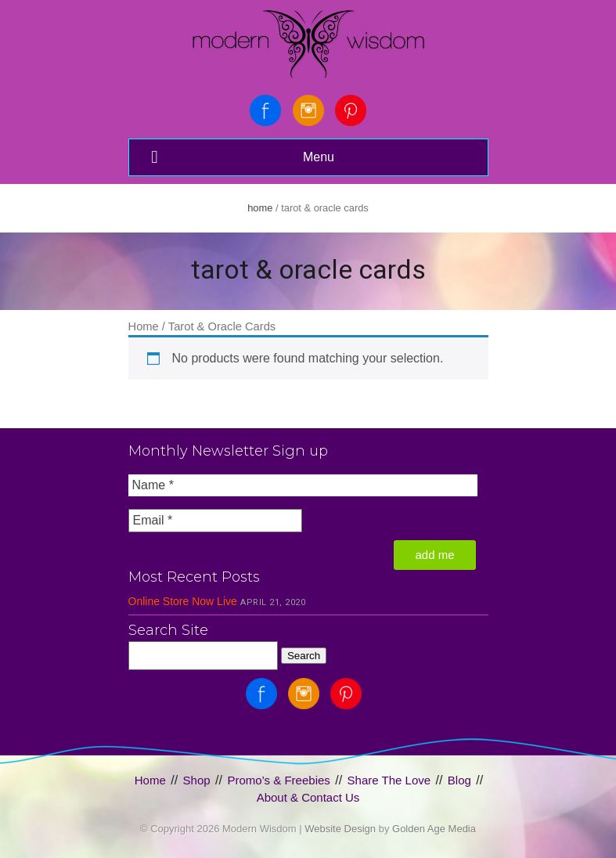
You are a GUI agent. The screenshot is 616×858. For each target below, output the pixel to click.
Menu (241, 157)
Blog (459, 780)
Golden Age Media (434, 829)
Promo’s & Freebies (278, 780)
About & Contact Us (308, 797)
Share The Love (389, 780)
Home (260, 208)
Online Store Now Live (183, 601)
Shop (197, 780)
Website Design (340, 829)
